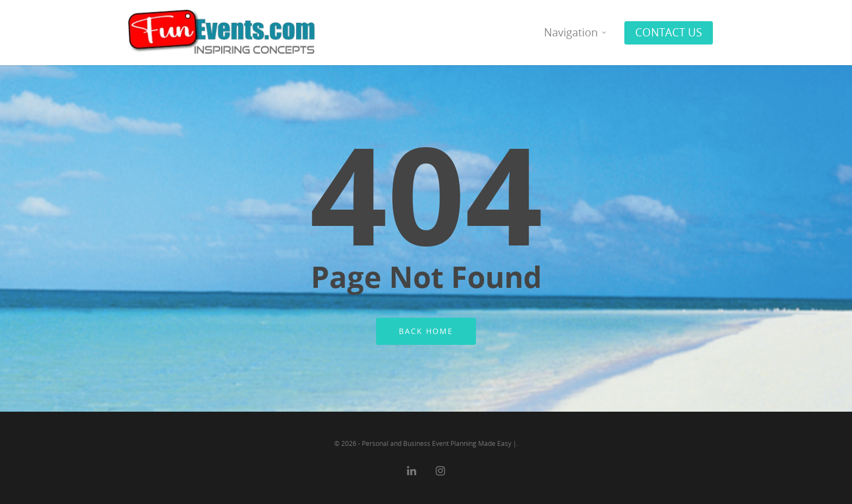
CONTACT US (669, 32)
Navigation (576, 32)
